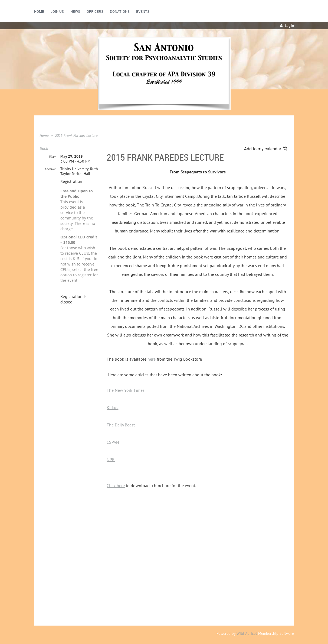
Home (44, 135)
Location (51, 169)
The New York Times (126, 390)
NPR (111, 459)
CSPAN (113, 442)
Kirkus (112, 407)
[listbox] (266, 149)
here (152, 359)
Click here (116, 486)
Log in (289, 26)
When (53, 156)
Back (44, 148)
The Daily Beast (121, 425)
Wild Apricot (247, 633)
